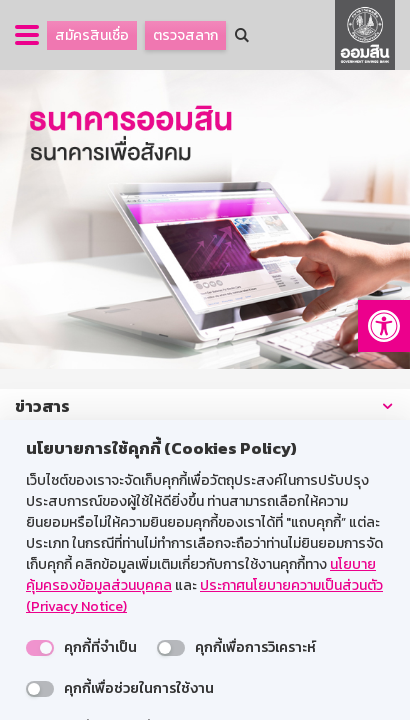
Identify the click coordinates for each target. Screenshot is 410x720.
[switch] (40, 648)
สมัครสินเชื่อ (92, 35)
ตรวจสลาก (185, 35)
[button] (384, 326)
